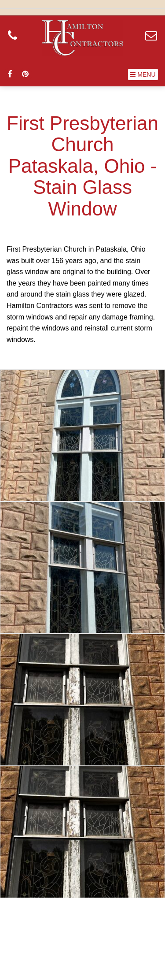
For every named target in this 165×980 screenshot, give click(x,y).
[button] (143, 74)
